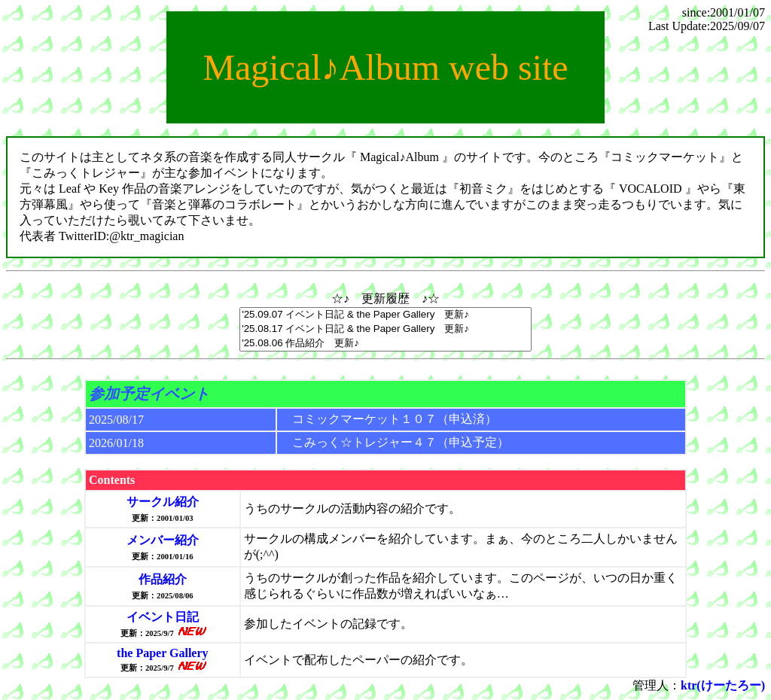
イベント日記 (163, 617)
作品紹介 (163, 579)
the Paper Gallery (162, 653)
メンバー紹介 (163, 540)
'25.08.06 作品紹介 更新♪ (385, 344)
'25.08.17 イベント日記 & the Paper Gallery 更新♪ (385, 329)
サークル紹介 (163, 502)
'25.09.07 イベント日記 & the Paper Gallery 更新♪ (385, 315)
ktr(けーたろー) (723, 685)
